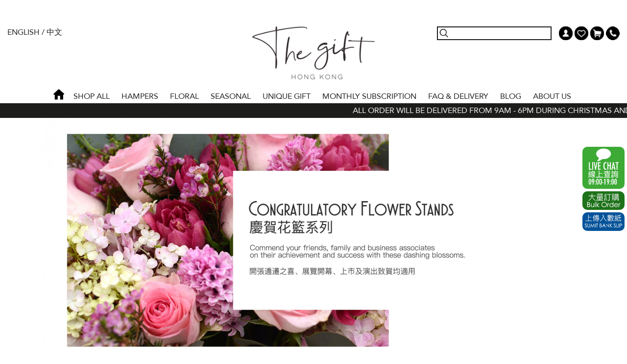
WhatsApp (603, 168)
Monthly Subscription (369, 96)
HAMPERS (140, 96)
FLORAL (184, 96)
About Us (552, 96)
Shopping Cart (597, 33)
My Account (566, 33)
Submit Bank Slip (603, 222)
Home (59, 94)
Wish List (581, 33)
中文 (54, 32)
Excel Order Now (603, 201)
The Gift (314, 53)
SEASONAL (231, 96)
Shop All (92, 96)
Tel (613, 33)
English (24, 32)
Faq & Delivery (458, 96)
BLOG (511, 96)
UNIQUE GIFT (287, 96)
